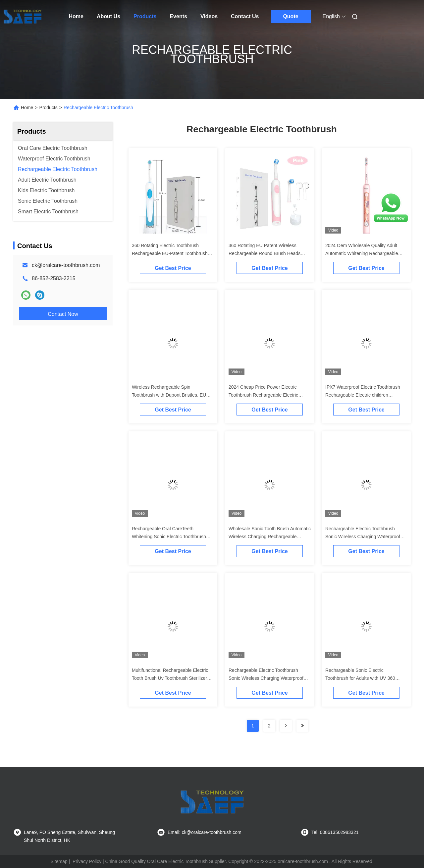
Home (76, 16)
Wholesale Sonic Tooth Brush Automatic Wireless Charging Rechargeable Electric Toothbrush (270, 537)
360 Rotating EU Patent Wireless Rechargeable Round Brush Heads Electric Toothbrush (265, 253)
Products (145, 16)
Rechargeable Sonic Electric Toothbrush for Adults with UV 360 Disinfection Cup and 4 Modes (360, 678)
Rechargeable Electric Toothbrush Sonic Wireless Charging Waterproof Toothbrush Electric (363, 537)
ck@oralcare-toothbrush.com (66, 265)
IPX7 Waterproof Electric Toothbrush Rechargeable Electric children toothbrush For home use (363, 395)
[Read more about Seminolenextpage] (286, 726)
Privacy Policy (87, 861)
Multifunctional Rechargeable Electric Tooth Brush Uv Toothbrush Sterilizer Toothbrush (170, 678)
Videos (209, 16)
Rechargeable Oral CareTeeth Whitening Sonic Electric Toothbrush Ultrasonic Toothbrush (169, 537)
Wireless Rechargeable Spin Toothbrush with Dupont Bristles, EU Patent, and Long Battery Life (169, 395)
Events (178, 16)
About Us (108, 16)
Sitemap (59, 861)
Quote (291, 16)
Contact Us (245, 16)
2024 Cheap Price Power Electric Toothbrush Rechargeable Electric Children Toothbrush (263, 395)
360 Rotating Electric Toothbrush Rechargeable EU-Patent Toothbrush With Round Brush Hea (170, 253)
